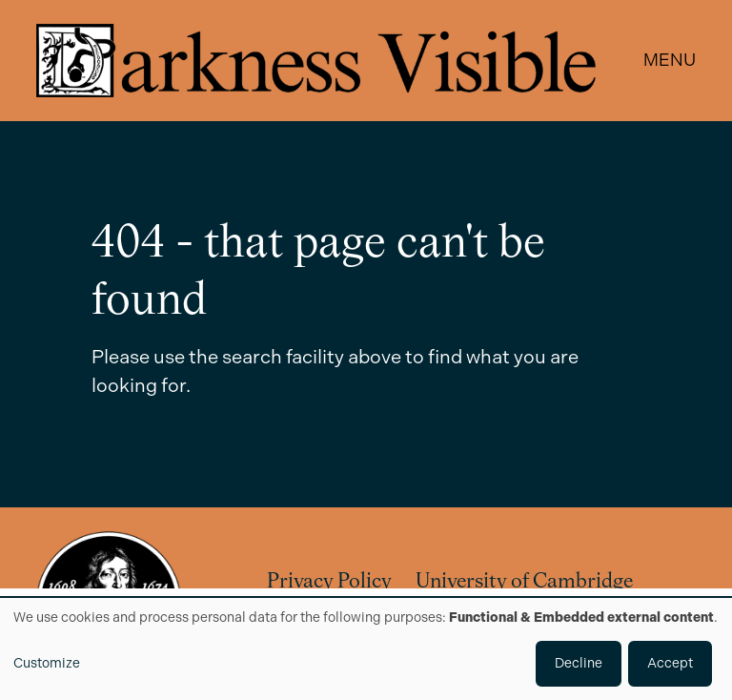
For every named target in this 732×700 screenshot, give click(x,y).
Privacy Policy (329, 582)
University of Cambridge (524, 582)
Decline (579, 663)
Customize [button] (47, 663)
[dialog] (366, 649)
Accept (670, 663)
